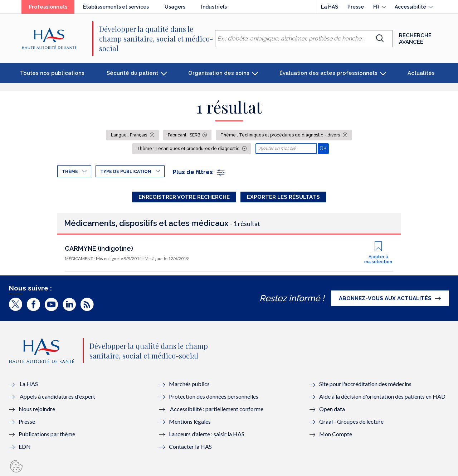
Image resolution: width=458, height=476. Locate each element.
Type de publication (126, 172)
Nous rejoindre (37, 409)
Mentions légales (190, 421)
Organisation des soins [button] (219, 73)
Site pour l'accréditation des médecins (365, 384)
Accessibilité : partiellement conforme (217, 409)
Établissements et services (116, 7)
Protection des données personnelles (214, 396)
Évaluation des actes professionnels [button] (328, 73)
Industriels (214, 7)
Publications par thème (47, 434)
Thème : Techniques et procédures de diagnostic (189, 149)
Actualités (421, 73)
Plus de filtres (199, 172)
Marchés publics (190, 384)
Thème (70, 172)
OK (324, 148)
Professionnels (48, 7)
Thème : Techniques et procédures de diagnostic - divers (281, 135)
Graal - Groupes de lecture (351, 421)
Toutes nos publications (52, 73)
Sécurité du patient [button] (132, 73)
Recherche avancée (415, 39)
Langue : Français (130, 135)
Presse (356, 7)
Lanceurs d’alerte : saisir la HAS (207, 434)
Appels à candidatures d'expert (57, 396)
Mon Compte (336, 434)
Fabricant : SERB (184, 135)
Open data (332, 409)
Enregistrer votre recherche (184, 197)
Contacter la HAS (190, 446)
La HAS (330, 7)
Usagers (175, 7)
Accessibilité (410, 7)
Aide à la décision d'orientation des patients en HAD (382, 396)
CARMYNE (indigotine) (99, 248)
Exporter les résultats (283, 197)
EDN (25, 446)
